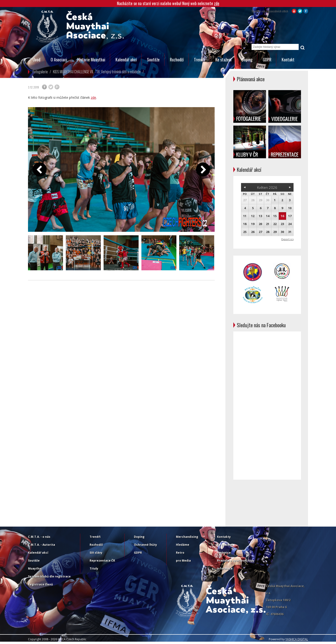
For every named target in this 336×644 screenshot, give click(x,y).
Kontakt (288, 60)
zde (217, 3)
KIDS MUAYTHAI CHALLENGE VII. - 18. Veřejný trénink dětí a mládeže (97, 72)
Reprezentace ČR (102, 561)
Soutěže (153, 60)
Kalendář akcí (126, 60)
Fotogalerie (40, 72)
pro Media (183, 561)
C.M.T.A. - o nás (39, 537)
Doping (247, 60)
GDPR (267, 60)
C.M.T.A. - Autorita (42, 545)
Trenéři (199, 60)
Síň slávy (96, 553)
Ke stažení (223, 60)
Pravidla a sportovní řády (236, 561)
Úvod (37, 60)
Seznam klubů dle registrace (49, 576)
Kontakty (224, 537)
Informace (225, 568)
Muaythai (35, 568)
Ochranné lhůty (145, 545)
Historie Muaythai (91, 60)
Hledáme (183, 545)
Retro (180, 553)
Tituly (94, 568)
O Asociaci (59, 60)
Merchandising (187, 537)
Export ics (287, 239)
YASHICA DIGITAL (297, 639)
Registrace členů (40, 584)
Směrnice (224, 553)
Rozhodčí (177, 60)
